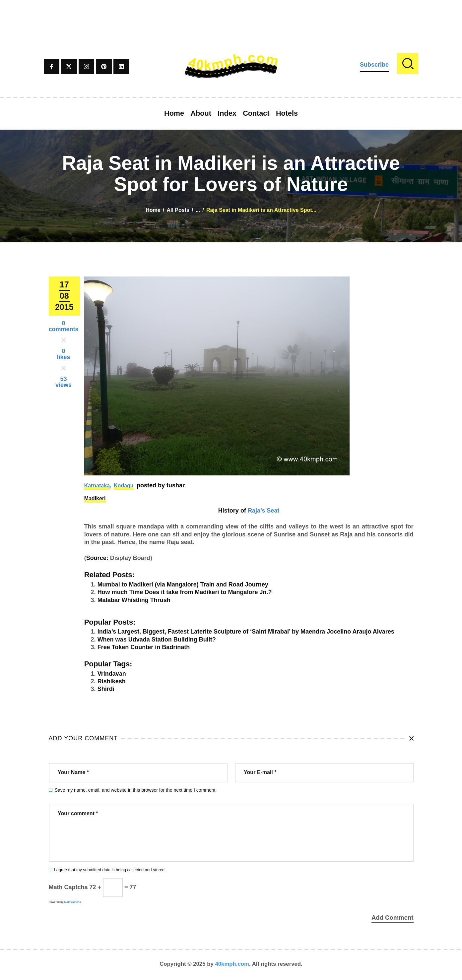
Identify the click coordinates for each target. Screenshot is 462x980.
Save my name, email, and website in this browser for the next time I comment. (136, 790)
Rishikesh (112, 681)
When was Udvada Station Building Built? (157, 640)
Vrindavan (112, 674)
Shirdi (106, 689)
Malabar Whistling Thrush (134, 600)
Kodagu (124, 486)
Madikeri (95, 498)
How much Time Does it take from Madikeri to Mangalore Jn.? (185, 592)
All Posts (178, 210)
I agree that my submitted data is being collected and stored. (110, 870)
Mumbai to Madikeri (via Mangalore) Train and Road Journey (183, 584)
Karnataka (97, 486)
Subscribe (374, 65)
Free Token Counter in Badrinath (144, 647)
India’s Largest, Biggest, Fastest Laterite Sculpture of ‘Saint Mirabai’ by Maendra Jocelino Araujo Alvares (246, 632)
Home (153, 210)
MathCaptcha (73, 902)
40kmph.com (232, 965)
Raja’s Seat (264, 511)
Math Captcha (68, 887)
